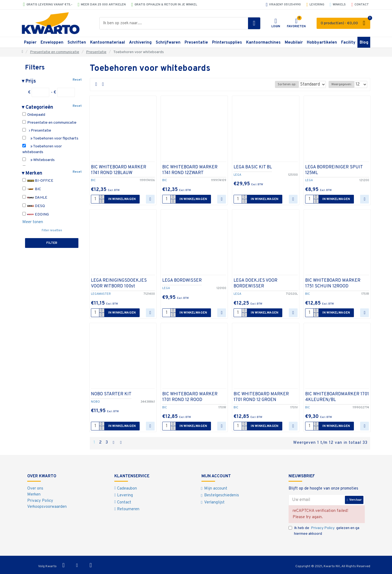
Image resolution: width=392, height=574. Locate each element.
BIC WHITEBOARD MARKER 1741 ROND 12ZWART (190, 170)
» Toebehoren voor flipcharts (50, 138)
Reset (77, 80)
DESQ (34, 206)
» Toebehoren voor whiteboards (42, 149)
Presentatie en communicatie (55, 52)
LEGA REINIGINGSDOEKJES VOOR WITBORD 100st (119, 283)
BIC (32, 189)
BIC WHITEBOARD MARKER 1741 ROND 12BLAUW (119, 170)
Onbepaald (34, 115)
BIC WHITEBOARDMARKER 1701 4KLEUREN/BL (337, 397)
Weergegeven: (343, 84)
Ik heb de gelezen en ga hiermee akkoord (324, 530)
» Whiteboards (39, 160)
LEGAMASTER (101, 294)
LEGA (237, 175)
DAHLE (35, 198)
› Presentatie (37, 130)
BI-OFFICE (38, 181)
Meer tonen (33, 222)
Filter (52, 243)
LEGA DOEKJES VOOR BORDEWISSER (255, 283)
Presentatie (96, 52)
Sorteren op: (283, 84)
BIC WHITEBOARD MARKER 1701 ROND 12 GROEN (261, 397)
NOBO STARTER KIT (111, 394)
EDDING (36, 215)
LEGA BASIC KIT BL (253, 167)
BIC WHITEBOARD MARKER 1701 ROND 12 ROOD (190, 397)
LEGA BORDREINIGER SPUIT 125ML (334, 170)
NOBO (95, 402)
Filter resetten (52, 230)
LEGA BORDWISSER (182, 281)
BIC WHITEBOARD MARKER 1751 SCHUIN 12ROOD (333, 283)
